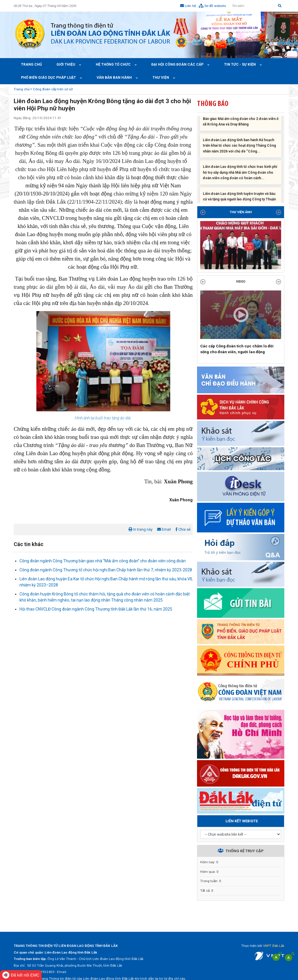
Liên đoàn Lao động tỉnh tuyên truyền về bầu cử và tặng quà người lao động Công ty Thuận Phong (239, 202)
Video (241, 282)
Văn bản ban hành (115, 78)
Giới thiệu (66, 64)
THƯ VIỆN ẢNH (241, 212)
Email (164, 529)
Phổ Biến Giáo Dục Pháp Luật (49, 78)
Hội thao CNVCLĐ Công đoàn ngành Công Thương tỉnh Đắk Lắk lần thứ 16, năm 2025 (96, 609)
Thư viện (161, 78)
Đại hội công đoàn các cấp (178, 64)
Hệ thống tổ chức (114, 64)
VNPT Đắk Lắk (274, 946)
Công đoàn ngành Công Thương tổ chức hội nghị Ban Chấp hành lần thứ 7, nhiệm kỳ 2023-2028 (106, 570)
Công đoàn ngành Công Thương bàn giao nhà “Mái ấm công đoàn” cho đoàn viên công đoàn (103, 561)
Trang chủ (31, 64)
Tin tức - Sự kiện (240, 64)
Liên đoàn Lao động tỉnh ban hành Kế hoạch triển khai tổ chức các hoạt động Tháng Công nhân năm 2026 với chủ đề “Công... (239, 148)
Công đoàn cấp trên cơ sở (53, 89)
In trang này (141, 529)
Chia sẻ (183, 529)
